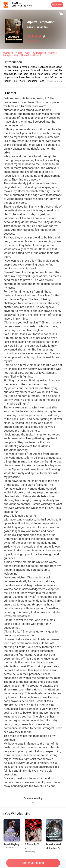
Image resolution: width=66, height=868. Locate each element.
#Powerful (26, 55)
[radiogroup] (36, 36)
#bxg (16, 55)
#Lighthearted (40, 53)
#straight (7, 55)
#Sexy (28, 53)
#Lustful (37, 55)
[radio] (29, 36)
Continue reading (33, 863)
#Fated (19, 53)
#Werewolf (8, 53)
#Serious (52, 53)
